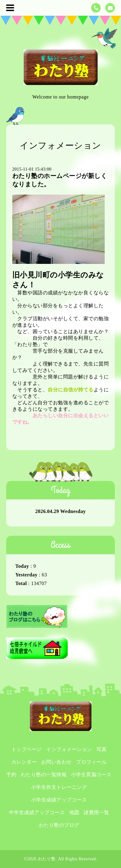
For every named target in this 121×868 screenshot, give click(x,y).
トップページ (27, 749)
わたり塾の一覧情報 (44, 775)
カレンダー (24, 762)
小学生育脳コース (91, 775)
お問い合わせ (56, 762)
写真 (101, 749)
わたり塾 (47, 859)
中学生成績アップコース (37, 812)
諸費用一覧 (97, 812)
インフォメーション (69, 749)
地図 (74, 812)
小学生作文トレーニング (59, 787)
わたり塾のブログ (59, 825)
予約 (11, 775)
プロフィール (91, 762)
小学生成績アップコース (59, 800)
